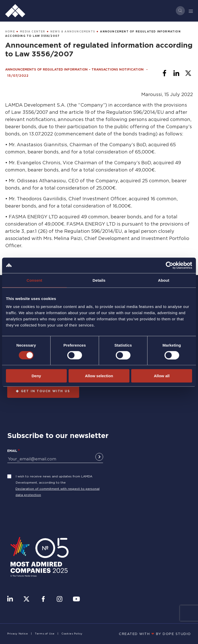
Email (12, 451)
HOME (10, 32)
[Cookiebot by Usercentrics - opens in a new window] (170, 265)
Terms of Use (45, 634)
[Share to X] (188, 73)
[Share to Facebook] (164, 73)
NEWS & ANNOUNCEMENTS (73, 32)
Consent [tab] (34, 280)
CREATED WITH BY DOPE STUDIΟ (155, 634)
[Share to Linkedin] (176, 73)
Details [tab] (99, 280)
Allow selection (99, 376)
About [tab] (164, 280)
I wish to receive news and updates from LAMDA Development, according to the (54, 479)
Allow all (162, 376)
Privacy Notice (18, 634)
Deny (36, 376)
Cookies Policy (72, 634)
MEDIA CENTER (32, 32)
